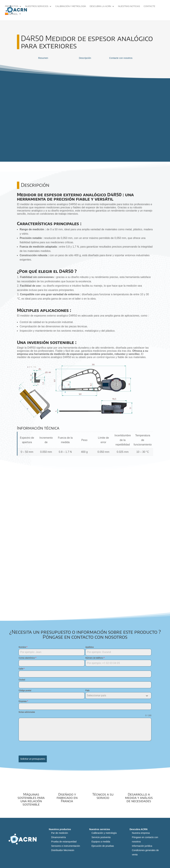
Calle (21, 669)
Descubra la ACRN (100, 7)
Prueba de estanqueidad (64, 840)
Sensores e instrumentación (66, 845)
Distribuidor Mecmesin (63, 849)
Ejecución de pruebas (103, 845)
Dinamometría (58, 836)
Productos (12, 7)
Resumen (43, 58)
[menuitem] (13, 17)
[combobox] (118, 696)
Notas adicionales (27, 712)
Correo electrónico (27, 658)
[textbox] (115, 696)
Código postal (25, 691)
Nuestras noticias (129, 7)
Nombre (23, 647)
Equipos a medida (101, 840)
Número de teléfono (95, 658)
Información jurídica (142, 845)
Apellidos (89, 647)
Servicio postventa (101, 836)
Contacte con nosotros (121, 58)
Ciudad (22, 680)
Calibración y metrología (71, 7)
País (87, 691)
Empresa (23, 701)
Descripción (85, 58)
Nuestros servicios (37, 7)
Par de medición (60, 832)
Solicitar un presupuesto (33, 759)
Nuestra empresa (141, 832)
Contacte (149, 7)
